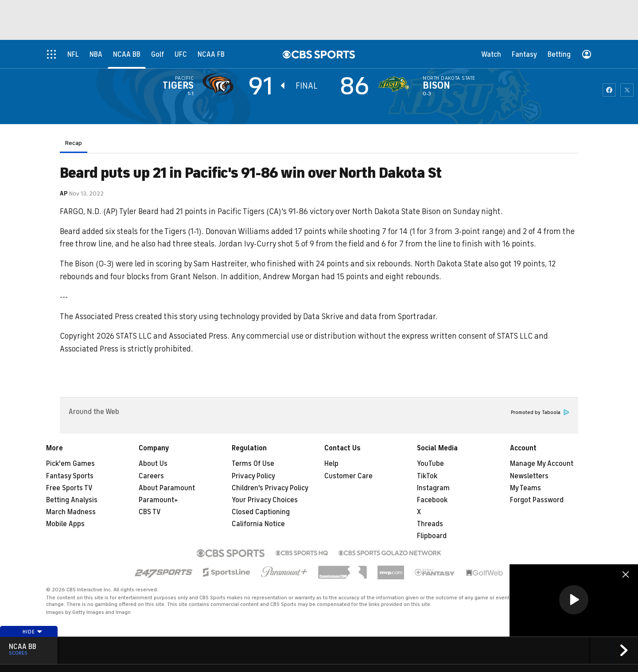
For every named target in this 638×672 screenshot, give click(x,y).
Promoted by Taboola (540, 412)
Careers (151, 476)
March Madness (71, 512)
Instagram (433, 488)
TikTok (427, 476)
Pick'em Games (70, 464)
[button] (574, 600)
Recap (74, 143)
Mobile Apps (65, 524)
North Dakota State (449, 78)
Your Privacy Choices (265, 500)
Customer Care (348, 476)
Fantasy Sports (70, 476)
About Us (153, 464)
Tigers (178, 86)
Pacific (184, 78)
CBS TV (150, 512)
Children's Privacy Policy (270, 488)
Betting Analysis (72, 500)
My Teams (525, 488)
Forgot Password (537, 500)
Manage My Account (542, 464)
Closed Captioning (261, 512)
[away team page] (220, 84)
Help (331, 464)
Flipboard (432, 536)
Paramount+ (158, 500)
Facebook (432, 500)
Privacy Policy (253, 476)
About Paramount (167, 488)
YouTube (430, 464)
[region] (574, 600)
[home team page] (396, 84)
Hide (33, 632)
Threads (430, 524)
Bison (436, 86)
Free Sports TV (69, 488)
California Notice (258, 524)
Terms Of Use (253, 464)
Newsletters (529, 476)
